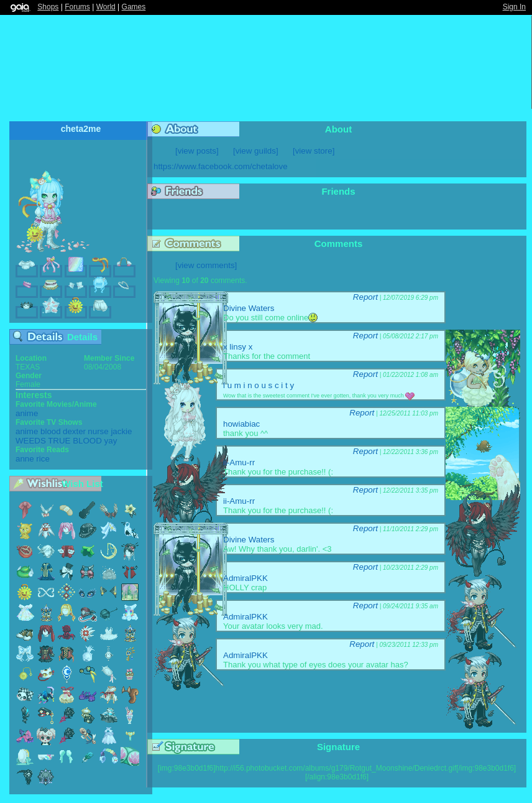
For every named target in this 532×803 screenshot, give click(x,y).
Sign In (514, 7)
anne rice (33, 459)
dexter (74, 431)
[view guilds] (256, 151)
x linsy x (238, 347)
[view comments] (206, 265)
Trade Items (108, 153)
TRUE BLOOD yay (82, 441)
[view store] (314, 151)
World (106, 7)
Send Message (90, 153)
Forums (77, 7)
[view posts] (197, 151)
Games (134, 7)
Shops (48, 7)
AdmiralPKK (245, 578)
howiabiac (241, 424)
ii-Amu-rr (239, 462)
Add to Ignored (127, 153)
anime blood (38, 431)
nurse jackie (110, 431)
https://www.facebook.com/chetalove (221, 166)
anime (27, 413)
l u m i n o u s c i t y (259, 385)
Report (365, 297)
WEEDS (31, 441)
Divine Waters (249, 308)
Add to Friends (71, 153)
